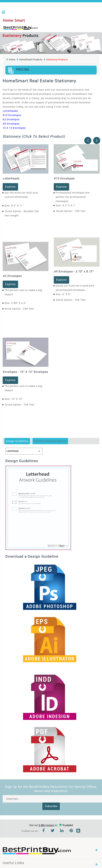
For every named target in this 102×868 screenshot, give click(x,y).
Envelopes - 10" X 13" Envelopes (25, 371)
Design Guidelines (17, 441)
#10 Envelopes (12, 115)
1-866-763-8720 (45, 29)
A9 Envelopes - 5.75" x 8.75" (74, 271)
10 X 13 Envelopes (14, 128)
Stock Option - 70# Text (71, 211)
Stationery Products (56, 59)
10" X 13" (18, 399)
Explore (10, 187)
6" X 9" (67, 294)
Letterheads (10, 111)
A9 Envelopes (11, 123)
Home (11, 59)
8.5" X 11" (18, 205)
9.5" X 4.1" (70, 205)
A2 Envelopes (11, 119)
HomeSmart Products (30, 59)
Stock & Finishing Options (50, 441)
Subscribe (51, 806)
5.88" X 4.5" (20, 303)
